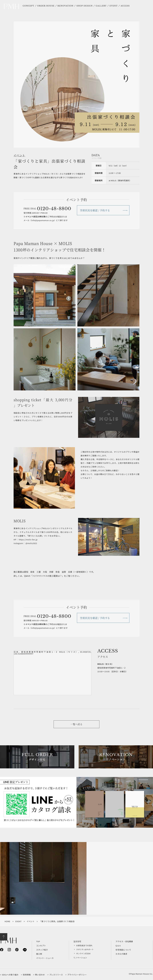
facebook (2, 950)
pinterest (17, 950)
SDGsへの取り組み (10, 975)
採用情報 (27, 975)
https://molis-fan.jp (28, 540)
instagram (9, 950)
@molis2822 (31, 543)
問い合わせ (40, 975)
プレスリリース (56, 975)
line (25, 950)
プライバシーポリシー (77, 975)
